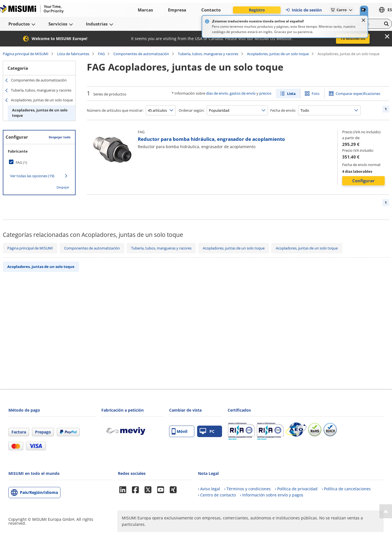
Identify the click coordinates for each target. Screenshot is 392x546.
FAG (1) (21, 163)
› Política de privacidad (296, 489)
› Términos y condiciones (248, 489)
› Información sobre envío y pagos (272, 495)
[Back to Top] (386, 511)
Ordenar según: (192, 110)
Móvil (179, 431)
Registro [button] (257, 10)
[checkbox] (39, 162)
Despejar (63, 187)
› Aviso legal (209, 489)
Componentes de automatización (141, 54)
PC (207, 431)
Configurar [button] (363, 181)
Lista (291, 94)
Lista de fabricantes (73, 54)
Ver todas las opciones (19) (32, 176)
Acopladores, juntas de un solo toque (278, 54)
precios (265, 93)
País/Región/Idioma (39, 492)
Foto (316, 94)
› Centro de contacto (217, 495)
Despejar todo (60, 137)
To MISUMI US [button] (353, 38)
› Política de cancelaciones (346, 489)
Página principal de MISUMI (26, 54)
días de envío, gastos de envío (231, 93)
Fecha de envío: (283, 110)
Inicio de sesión (303, 10)
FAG (101, 54)
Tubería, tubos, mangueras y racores (208, 54)
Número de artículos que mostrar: (115, 110)
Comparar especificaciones (358, 94)
